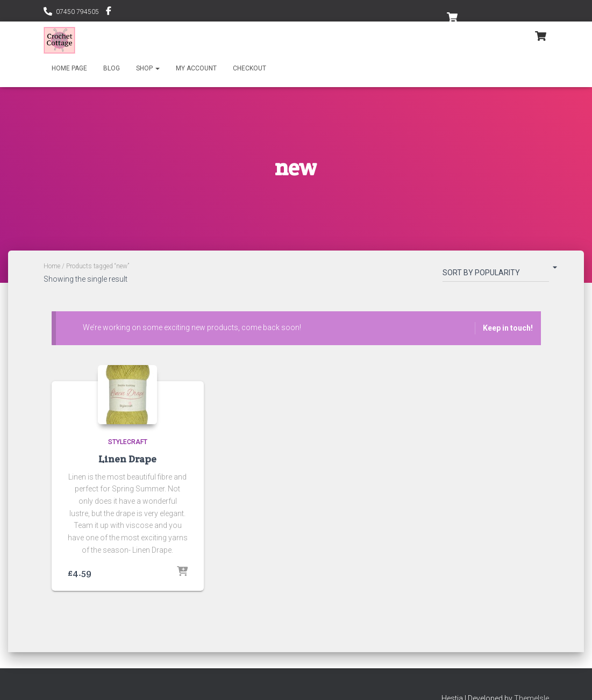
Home (52, 266)
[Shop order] (496, 275)
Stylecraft (128, 442)
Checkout (249, 68)
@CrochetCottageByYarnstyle (109, 12)
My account (196, 68)
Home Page (69, 68)
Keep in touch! (508, 328)
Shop (148, 68)
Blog (112, 68)
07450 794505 (77, 12)
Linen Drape (127, 459)
